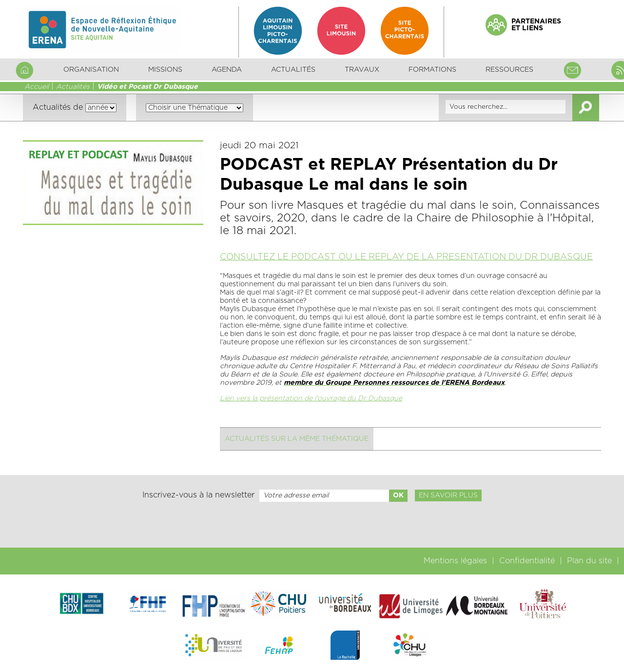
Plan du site (589, 561)
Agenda (227, 70)
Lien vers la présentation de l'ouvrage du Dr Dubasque (311, 398)
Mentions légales (455, 561)
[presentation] (312, 525)
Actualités (293, 70)
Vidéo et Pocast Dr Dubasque (147, 87)
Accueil (37, 87)
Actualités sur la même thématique (297, 439)
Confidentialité (527, 561)
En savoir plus (448, 495)
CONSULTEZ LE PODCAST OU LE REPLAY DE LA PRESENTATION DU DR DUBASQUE (406, 257)
